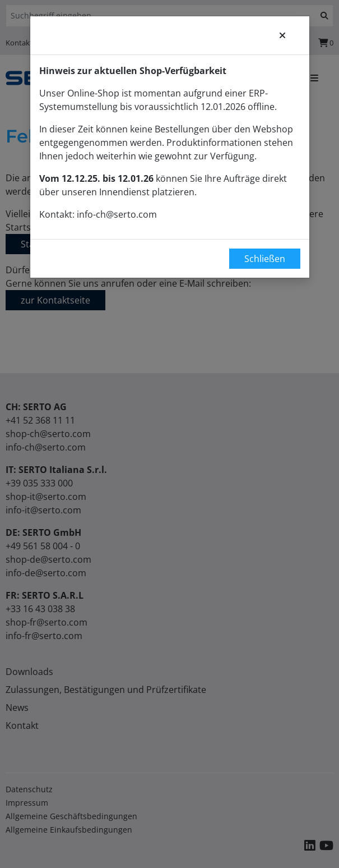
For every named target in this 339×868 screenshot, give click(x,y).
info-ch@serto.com (117, 214)
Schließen (265, 259)
